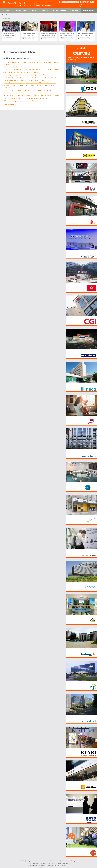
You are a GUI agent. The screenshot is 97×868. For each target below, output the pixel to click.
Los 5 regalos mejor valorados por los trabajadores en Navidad (26, 75)
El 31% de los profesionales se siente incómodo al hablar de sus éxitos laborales (32, 96)
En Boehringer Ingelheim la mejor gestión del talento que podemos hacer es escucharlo (86, 36)
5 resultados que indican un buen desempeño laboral (23, 67)
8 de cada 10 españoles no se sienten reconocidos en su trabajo (27, 80)
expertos (45, 10)
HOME (4, 15)
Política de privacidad (63, 864)
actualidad (6, 10)
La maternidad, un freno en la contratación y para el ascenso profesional (30, 78)
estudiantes (74, 10)
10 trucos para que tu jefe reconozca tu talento (21, 101)
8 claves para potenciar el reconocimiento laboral (22, 93)
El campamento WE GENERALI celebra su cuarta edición (9, 35)
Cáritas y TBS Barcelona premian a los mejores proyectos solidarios (28, 90)
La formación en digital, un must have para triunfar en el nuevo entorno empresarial (29, 36)
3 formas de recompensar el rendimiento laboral (21, 72)
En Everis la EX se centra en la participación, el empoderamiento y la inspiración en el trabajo (67, 36)
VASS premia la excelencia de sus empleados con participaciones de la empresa (32, 70)
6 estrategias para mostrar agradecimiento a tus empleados (25, 98)
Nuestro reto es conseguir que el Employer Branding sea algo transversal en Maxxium (48, 36)
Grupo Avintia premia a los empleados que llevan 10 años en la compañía (30, 83)
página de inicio (8, 104)
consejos (35, 10)
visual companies (73, 861)
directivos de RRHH (59, 10)
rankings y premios (21, 10)
